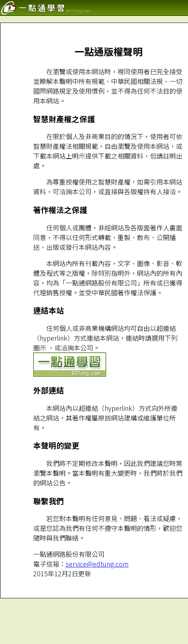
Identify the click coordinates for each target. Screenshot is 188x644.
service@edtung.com (97, 564)
